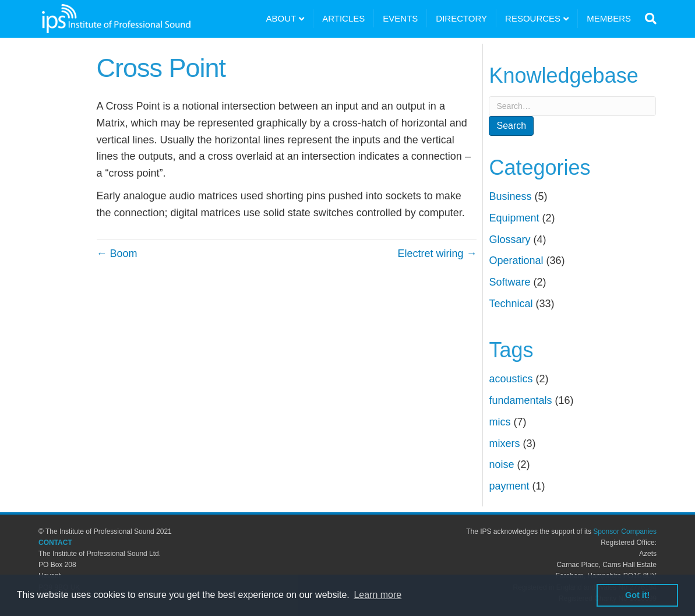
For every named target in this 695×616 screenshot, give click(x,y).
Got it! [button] (637, 595)
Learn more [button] (378, 595)
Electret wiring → (437, 254)
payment (509, 486)
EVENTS (400, 18)
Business (510, 196)
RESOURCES (533, 18)
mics (500, 422)
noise (501, 464)
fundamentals (520, 400)
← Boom (117, 254)
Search (511, 126)
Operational (516, 261)
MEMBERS (609, 18)
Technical (511, 304)
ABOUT (281, 18)
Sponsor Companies (625, 531)
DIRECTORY (461, 18)
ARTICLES (343, 18)
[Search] (648, 19)
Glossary (509, 240)
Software (509, 282)
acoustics (511, 379)
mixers (504, 443)
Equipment (514, 218)
